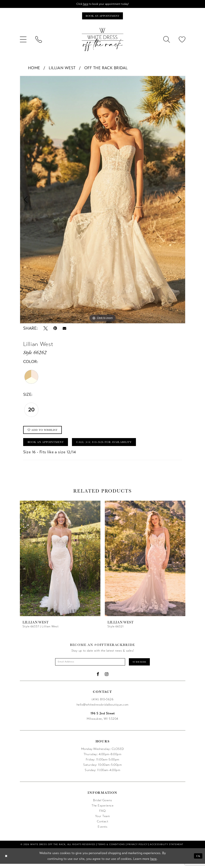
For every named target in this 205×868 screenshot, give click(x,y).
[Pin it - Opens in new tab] (55, 329)
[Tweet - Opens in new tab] (46, 329)
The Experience (102, 809)
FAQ (102, 815)
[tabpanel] (103, 201)
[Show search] (167, 41)
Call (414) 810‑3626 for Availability (113, 445)
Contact (103, 825)
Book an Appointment (48, 445)
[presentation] (60, 562)
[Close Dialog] (7, 860)
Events (102, 831)
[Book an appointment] (102, 17)
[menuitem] (23, 41)
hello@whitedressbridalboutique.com (103, 709)
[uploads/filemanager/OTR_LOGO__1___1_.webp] (103, 41)
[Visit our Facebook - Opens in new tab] (98, 678)
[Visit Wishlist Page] (182, 41)
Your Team (103, 820)
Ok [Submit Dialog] (198, 860)
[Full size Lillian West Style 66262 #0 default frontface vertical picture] (103, 201)
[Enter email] (88, 665)
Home (34, 69)
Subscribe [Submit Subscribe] (143, 665)
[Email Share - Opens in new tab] (64, 329)
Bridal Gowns (102, 804)
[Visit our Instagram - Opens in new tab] (107, 678)
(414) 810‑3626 (103, 703)
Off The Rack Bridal (106, 69)
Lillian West (62, 69)
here (84, 4)
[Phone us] (39, 41)
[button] (23, 41)
